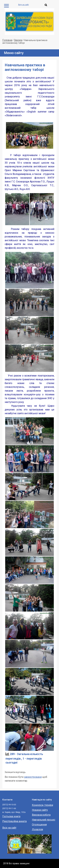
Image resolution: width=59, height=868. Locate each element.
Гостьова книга (11, 816)
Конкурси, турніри (42, 805)
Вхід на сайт (24, 5)
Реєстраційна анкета (14, 821)
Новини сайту (40, 810)
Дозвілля (37, 829)
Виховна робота (41, 815)
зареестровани (33, 777)
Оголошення (39, 825)
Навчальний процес (44, 820)
